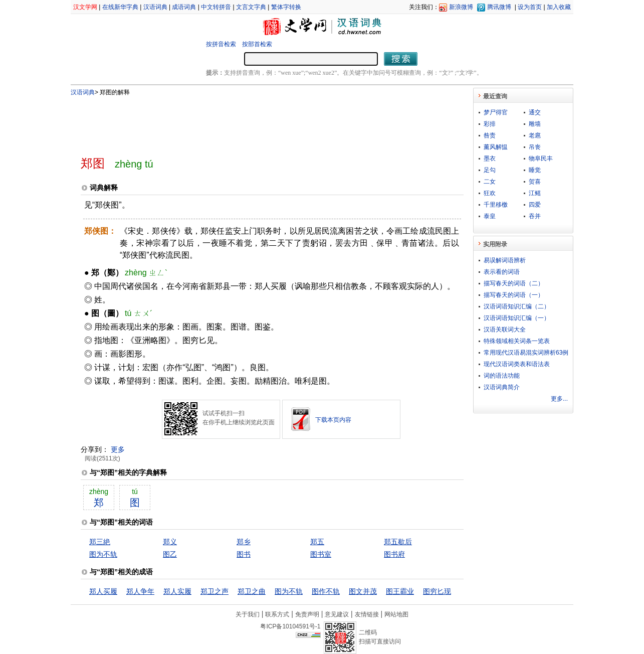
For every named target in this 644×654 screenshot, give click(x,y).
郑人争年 (140, 591)
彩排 (490, 124)
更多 (118, 449)
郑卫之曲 (252, 591)
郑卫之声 (214, 591)
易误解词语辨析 (505, 260)
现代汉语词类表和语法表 (517, 364)
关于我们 (248, 614)
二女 (490, 182)
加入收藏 (559, 7)
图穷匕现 (437, 591)
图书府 (394, 554)
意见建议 (337, 614)
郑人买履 (103, 591)
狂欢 (490, 193)
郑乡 (244, 542)
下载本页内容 (333, 420)
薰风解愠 (496, 147)
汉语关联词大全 (505, 330)
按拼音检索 (221, 44)
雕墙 (535, 124)
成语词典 (184, 7)
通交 (535, 112)
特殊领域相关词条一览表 (517, 341)
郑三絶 (100, 542)
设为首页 (530, 7)
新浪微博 (461, 7)
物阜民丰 (541, 158)
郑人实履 (177, 591)
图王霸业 (400, 591)
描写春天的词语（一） (514, 295)
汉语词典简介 (502, 387)
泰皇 (490, 216)
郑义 (170, 542)
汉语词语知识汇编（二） (517, 306)
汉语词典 (155, 7)
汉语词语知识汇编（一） (517, 318)
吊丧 (535, 147)
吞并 (535, 216)
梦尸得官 (496, 112)
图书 (244, 554)
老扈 (535, 135)
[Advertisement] (256, 122)
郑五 (317, 542)
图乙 (170, 554)
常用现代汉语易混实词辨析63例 (526, 353)
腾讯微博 (499, 7)
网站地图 (396, 614)
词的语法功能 (502, 376)
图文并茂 (363, 591)
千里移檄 (496, 205)
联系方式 (277, 614)
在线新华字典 (120, 7)
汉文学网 (85, 7)
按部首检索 (257, 44)
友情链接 (367, 614)
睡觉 (535, 170)
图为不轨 (103, 554)
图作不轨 (326, 591)
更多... (559, 399)
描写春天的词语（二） (514, 283)
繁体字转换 (286, 7)
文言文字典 (251, 7)
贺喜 (535, 182)
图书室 (321, 554)
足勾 (490, 170)
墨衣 (490, 158)
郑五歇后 (398, 542)
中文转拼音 (216, 7)
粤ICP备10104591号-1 (290, 626)
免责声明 (307, 614)
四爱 (535, 205)
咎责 (490, 135)
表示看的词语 (502, 272)
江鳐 (535, 193)
